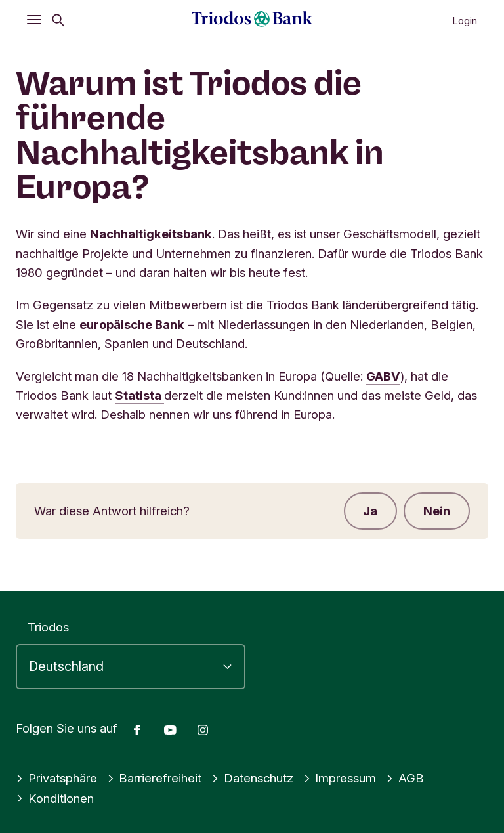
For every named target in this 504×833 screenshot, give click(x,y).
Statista (139, 395)
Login (465, 21)
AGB (405, 778)
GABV (383, 376)
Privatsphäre (56, 778)
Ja (370, 511)
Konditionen (55, 798)
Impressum (340, 778)
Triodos (48, 627)
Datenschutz (252, 778)
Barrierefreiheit (155, 778)
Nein (437, 511)
